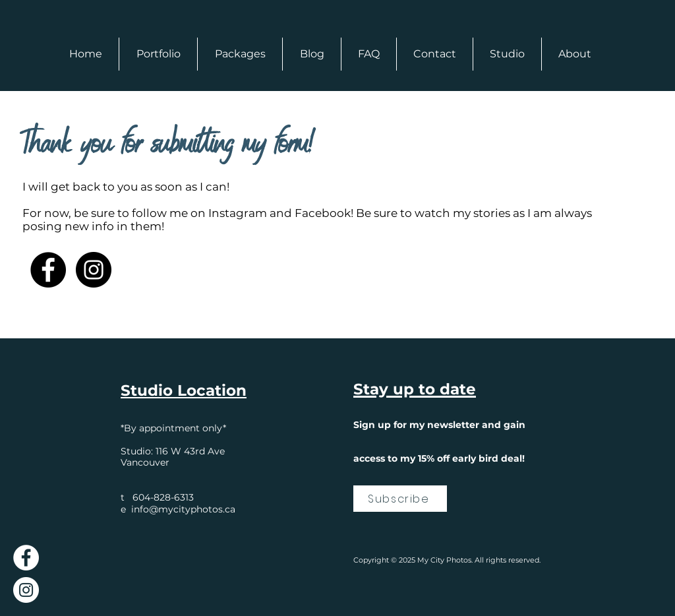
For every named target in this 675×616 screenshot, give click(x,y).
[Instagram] (94, 270)
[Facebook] (48, 270)
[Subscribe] (400, 499)
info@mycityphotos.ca (183, 509)
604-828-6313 (163, 497)
